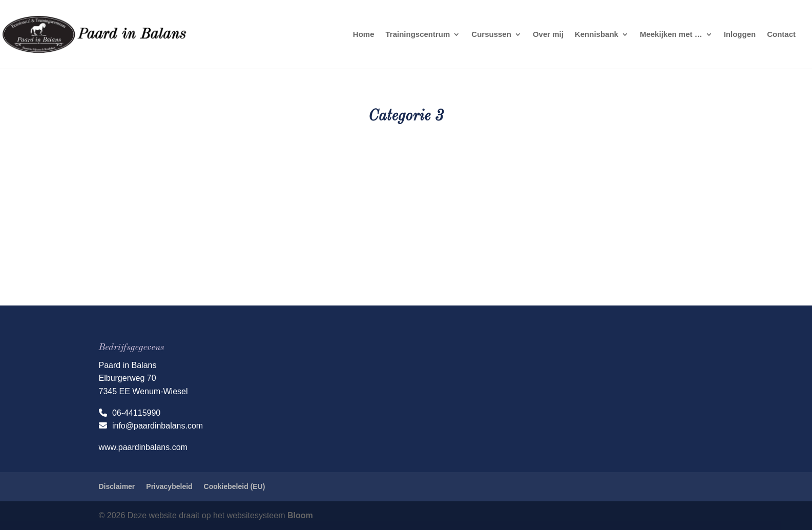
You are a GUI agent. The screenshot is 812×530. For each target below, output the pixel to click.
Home (364, 35)
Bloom (300, 515)
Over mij (548, 35)
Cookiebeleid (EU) (235, 486)
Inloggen (740, 35)
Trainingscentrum (418, 35)
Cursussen (491, 35)
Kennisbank (597, 35)
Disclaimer (117, 486)
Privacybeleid (169, 486)
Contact (781, 35)
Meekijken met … (671, 35)
